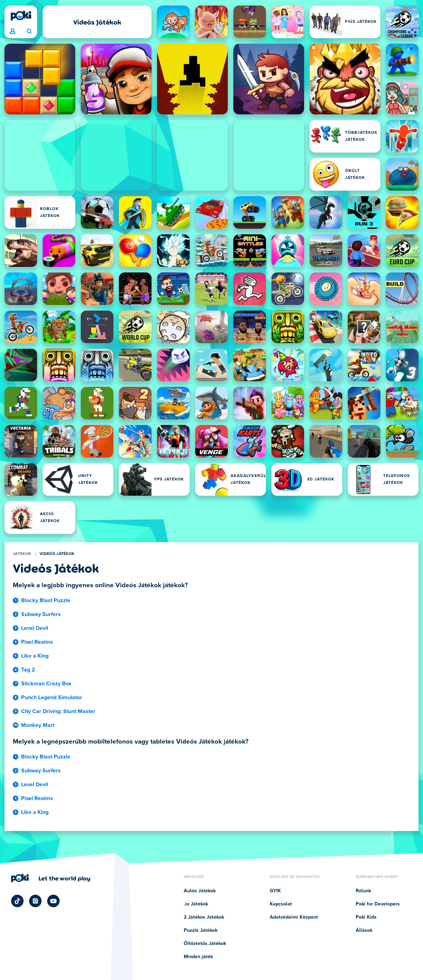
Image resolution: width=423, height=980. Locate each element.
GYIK (275, 891)
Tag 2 (28, 670)
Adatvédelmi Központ (294, 917)
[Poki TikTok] (17, 901)
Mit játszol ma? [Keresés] (29, 31)
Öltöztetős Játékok (205, 944)
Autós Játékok (200, 891)
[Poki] (21, 16)
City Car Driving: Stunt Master (58, 711)
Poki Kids (366, 917)
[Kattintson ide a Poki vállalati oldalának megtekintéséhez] (51, 878)
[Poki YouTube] (53, 901)
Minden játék (198, 957)
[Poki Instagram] (35, 901)
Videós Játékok (57, 554)
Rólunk (363, 891)
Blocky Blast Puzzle (46, 600)
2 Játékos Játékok (204, 917)
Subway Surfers (41, 614)
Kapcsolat (281, 904)
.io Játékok (196, 904)
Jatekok (22, 554)
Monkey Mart (38, 725)
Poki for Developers (378, 904)
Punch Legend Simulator (52, 697)
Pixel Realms (37, 642)
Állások (364, 930)
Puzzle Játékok (201, 930)
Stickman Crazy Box (46, 684)
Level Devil (35, 628)
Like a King (35, 656)
